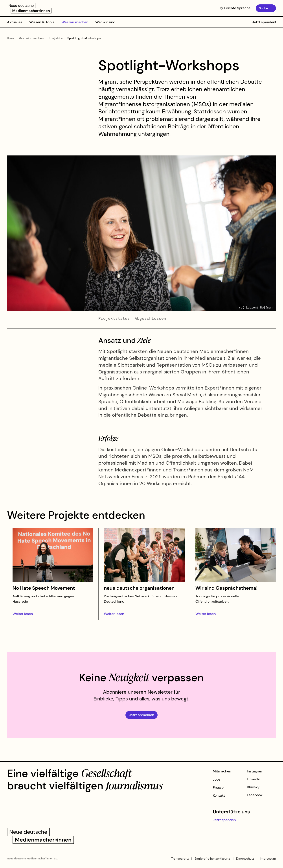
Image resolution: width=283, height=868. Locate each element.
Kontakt (219, 795)
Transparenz (180, 859)
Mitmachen (222, 771)
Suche (263, 8)
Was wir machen (75, 22)
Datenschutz (245, 859)
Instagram (255, 771)
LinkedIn (254, 779)
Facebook (255, 795)
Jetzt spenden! (264, 22)
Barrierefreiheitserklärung (212, 859)
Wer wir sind (105, 22)
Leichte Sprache (235, 8)
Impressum (268, 859)
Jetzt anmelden (141, 715)
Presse (218, 788)
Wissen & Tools (42, 22)
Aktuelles (15, 22)
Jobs (217, 779)
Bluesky (253, 787)
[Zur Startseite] (29, 8)
